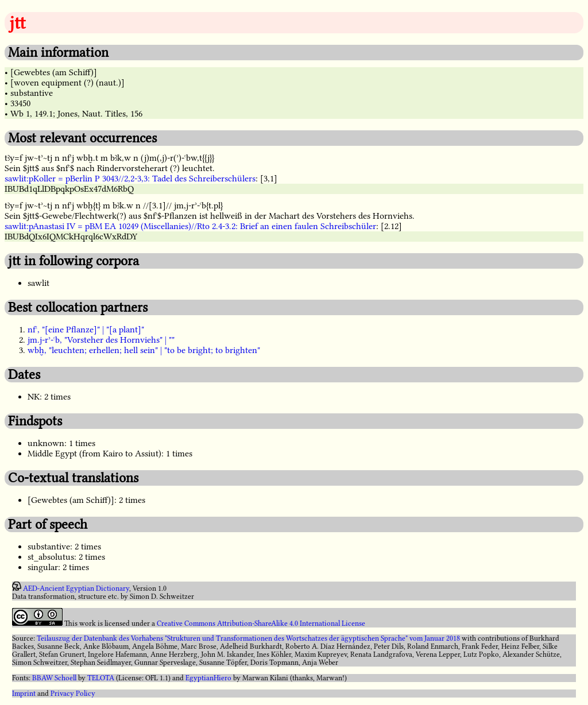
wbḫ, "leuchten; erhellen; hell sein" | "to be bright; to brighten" (144, 350)
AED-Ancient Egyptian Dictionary (76, 588)
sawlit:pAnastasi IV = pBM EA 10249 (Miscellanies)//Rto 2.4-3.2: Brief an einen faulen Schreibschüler (190, 226)
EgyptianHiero (208, 678)
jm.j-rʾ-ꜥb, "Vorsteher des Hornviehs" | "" (101, 340)
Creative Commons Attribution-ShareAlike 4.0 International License (261, 623)
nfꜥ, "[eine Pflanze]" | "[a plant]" (86, 330)
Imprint (24, 694)
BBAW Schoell (54, 678)
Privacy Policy (73, 694)
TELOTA (101, 678)
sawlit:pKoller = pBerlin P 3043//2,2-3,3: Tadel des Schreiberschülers (130, 179)
